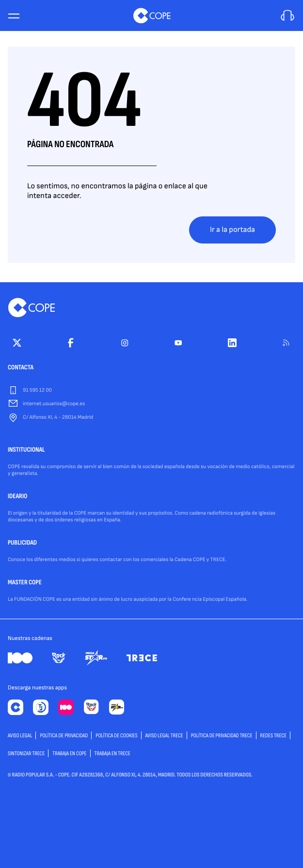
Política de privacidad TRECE (222, 736)
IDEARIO (17, 497)
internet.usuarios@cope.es (54, 404)
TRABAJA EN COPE (69, 754)
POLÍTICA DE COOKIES (116, 736)
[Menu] (14, 16)
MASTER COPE (25, 583)
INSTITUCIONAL (26, 450)
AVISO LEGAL (20, 736)
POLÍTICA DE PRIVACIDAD (64, 736)
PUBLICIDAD (22, 543)
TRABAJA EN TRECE (113, 754)
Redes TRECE (273, 736)
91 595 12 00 (37, 390)
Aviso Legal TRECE (164, 736)
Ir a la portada (232, 230)
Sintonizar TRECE (26, 754)
